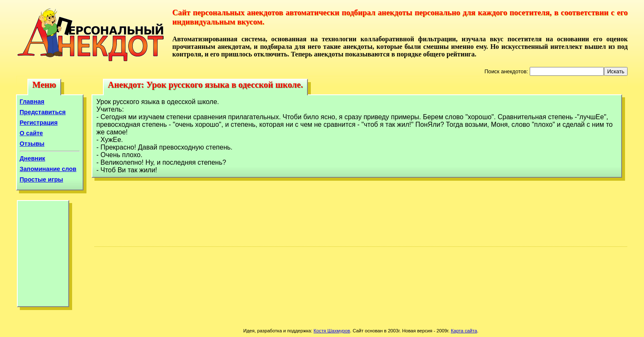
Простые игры (42, 179)
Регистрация (39, 123)
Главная (32, 102)
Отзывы (32, 144)
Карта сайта (464, 331)
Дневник (33, 158)
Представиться (43, 112)
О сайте (31, 133)
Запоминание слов (48, 169)
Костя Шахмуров (332, 331)
